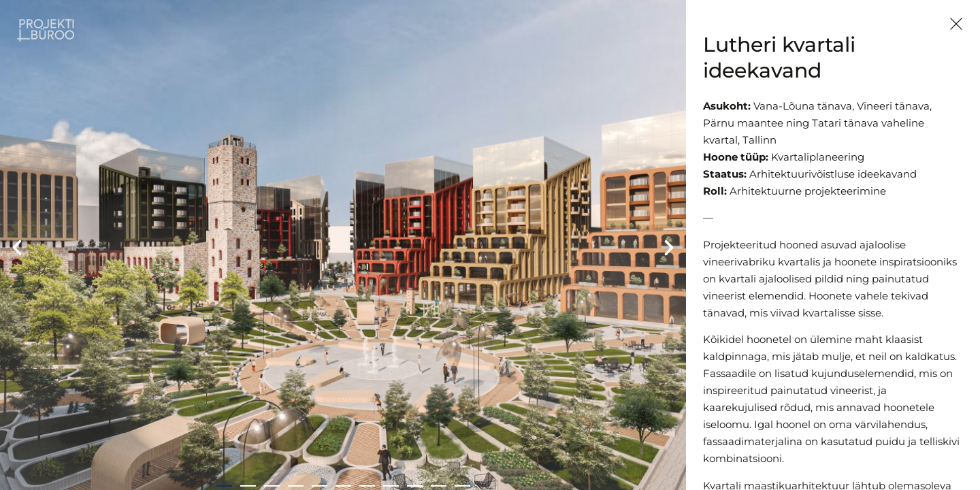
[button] (17, 248)
